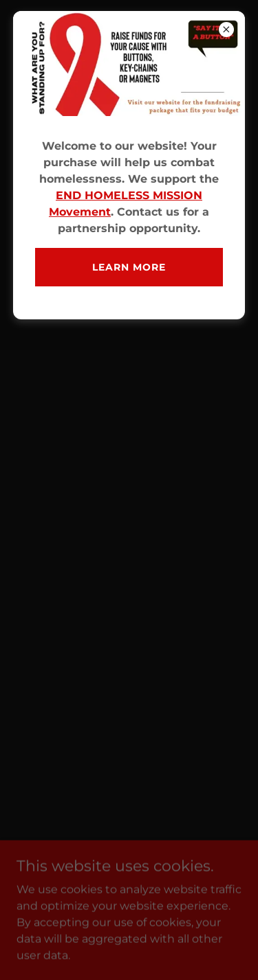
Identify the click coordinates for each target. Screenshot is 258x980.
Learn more (129, 267)
